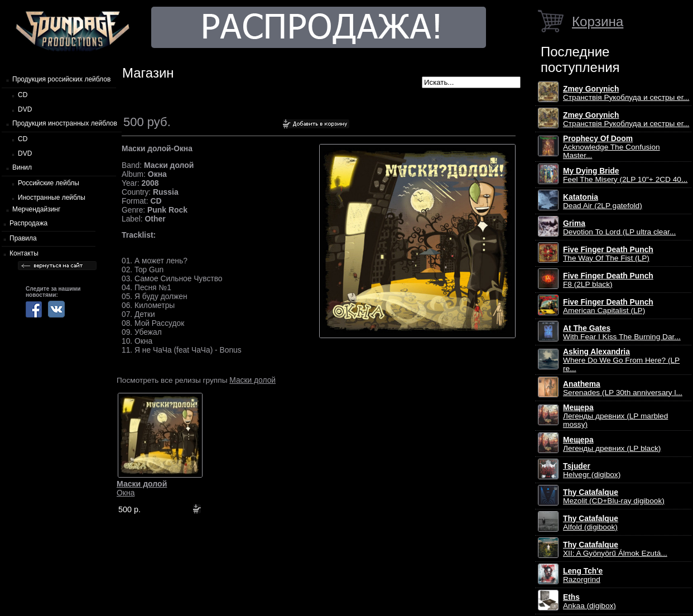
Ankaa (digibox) (589, 601)
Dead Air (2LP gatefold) (603, 201)
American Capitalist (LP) (608, 306)
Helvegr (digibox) (592, 470)
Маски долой (252, 380)
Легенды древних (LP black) (612, 444)
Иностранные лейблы (52, 198)
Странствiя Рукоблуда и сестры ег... (626, 93)
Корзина (598, 21)
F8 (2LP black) (608, 280)
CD (23, 95)
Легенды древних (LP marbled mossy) (615, 416)
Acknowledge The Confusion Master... (612, 147)
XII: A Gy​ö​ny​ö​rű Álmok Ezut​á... (615, 549)
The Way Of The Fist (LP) (608, 254)
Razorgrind (583, 575)
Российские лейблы (49, 183)
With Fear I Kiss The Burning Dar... (622, 333)
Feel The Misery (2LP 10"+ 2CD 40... (625, 175)
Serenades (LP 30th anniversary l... (623, 388)
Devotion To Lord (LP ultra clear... (619, 228)
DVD (25, 109)
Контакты (24, 253)
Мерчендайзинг (36, 209)
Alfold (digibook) (591, 523)
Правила (23, 238)
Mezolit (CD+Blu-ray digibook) (614, 497)
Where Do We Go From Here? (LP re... (621, 360)
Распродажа (28, 223)
